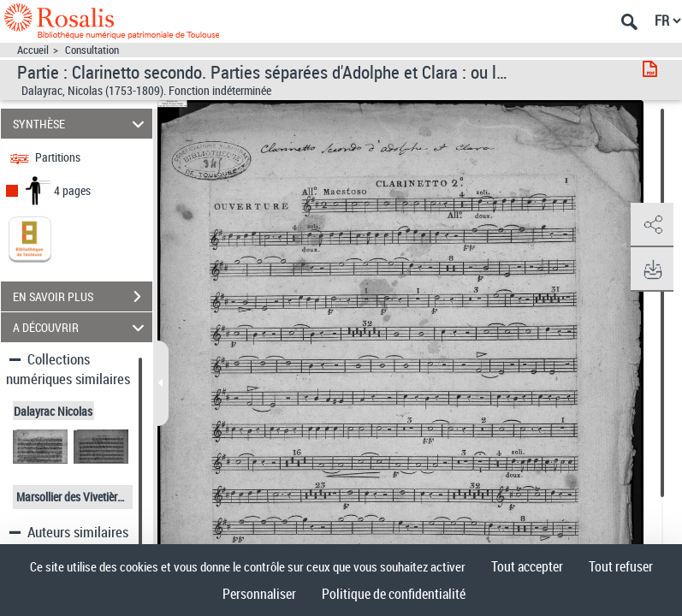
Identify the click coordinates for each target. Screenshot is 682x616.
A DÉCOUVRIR (81, 327)
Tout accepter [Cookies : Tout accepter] (527, 566)
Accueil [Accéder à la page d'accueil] (33, 50)
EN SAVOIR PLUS (83, 297)
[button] (652, 225)
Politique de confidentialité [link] (394, 594)
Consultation (92, 50)
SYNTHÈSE (81, 124)
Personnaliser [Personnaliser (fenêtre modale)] (259, 594)
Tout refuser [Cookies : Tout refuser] (621, 566)
